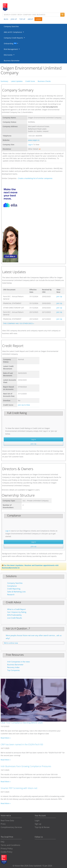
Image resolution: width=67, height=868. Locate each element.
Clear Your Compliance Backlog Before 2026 (22, 723)
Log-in (8, 531)
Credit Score (30, 81)
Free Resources (15, 655)
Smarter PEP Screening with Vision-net (19, 788)
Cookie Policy (6, 852)
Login (37, 821)
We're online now (11, 643)
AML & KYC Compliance (13, 32)
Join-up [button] (34, 546)
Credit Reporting (14, 589)
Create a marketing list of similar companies (35, 178)
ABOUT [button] (30, 19)
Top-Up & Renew (42, 827)
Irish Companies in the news (19, 662)
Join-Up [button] (33, 444)
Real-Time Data (7, 821)
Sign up (38, 824)
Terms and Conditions (10, 845)
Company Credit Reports (14, 38)
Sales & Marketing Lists (16, 592)
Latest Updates (17, 81)
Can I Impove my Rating (17, 612)
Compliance (12, 586)
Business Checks (44, 81)
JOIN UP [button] (14, 19)
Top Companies (13, 670)
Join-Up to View (24, 405)
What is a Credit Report (16, 609)
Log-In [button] (33, 439)
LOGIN (38, 19)
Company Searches (11, 26)
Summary (4, 81)
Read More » (6, 738)
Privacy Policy (7, 848)
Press (3, 824)
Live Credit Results (15, 618)
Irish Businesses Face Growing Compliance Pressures (26, 766)
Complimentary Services (11, 827)
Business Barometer (12, 61)
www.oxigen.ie (34, 140)
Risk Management (11, 49)
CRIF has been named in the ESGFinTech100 (22, 744)
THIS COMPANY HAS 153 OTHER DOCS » (19, 323)
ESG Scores (9, 55)
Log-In (30, 145)
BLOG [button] (6, 19)
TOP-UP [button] (22, 19)
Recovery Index (13, 667)
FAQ (2, 842)
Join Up (59, 296)
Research (11, 595)
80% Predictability (14, 615)
